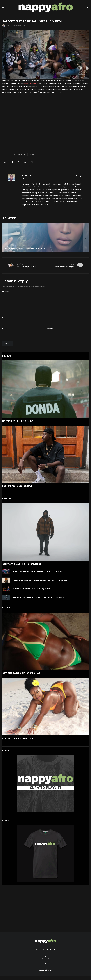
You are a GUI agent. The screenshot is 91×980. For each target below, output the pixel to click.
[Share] (13, 162)
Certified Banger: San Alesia (18, 742)
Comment (6, 291)
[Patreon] (43, 953)
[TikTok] (51, 953)
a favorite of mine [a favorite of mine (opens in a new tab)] (31, 83)
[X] (36, 953)
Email (5, 332)
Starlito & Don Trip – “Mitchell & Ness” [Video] (37, 576)
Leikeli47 (22, 154)
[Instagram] (40, 953)
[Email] (32, 162)
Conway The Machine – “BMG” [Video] (22, 568)
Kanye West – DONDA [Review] (18, 425)
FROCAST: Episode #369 (31, 265)
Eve (14, 154)
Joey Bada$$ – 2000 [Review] (17, 490)
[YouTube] (47, 953)
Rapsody (32, 154)
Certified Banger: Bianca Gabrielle (21, 677)
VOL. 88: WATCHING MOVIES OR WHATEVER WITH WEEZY (40, 585)
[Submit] (25, 162)
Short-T (8, 26)
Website (50, 332)
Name (5, 322)
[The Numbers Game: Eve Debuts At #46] (45, 238)
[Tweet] (19, 162)
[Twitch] (55, 953)
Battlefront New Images (60, 265)
